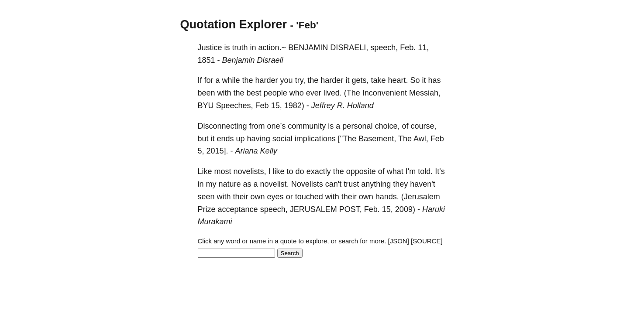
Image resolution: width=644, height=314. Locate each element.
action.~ (272, 48)
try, (300, 80)
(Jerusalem (421, 197)
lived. (333, 93)
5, (201, 151)
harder (267, 80)
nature (230, 184)
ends (226, 139)
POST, (351, 209)
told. (425, 171)
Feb (262, 106)
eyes (276, 197)
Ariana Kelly (256, 151)
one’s (277, 126)
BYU (206, 106)
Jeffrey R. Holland (343, 106)
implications (315, 139)
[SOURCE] (427, 241)
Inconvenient (385, 93)
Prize (207, 209)
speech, (384, 48)
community (307, 126)
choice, (387, 126)
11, (423, 48)
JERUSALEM (313, 209)
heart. (398, 80)
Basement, (377, 139)
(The (352, 93)
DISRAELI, (349, 48)
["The (347, 139)
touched (309, 197)
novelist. (275, 184)
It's (440, 171)
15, (277, 106)
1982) (294, 106)
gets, (360, 80)
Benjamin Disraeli (253, 60)
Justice (210, 48)
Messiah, (425, 93)
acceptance (238, 209)
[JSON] (399, 241)
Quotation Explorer (234, 24)
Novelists (307, 184)
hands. (387, 197)
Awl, (421, 139)
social (282, 139)
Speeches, (235, 106)
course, (423, 126)
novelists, (250, 171)
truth (240, 48)
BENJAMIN (308, 48)
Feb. (408, 48)
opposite (361, 171)
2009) (405, 209)
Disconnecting (222, 126)
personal (357, 126)
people (276, 93)
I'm (411, 171)
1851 (207, 60)
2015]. (217, 151)
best (254, 93)
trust (351, 184)
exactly (319, 171)
